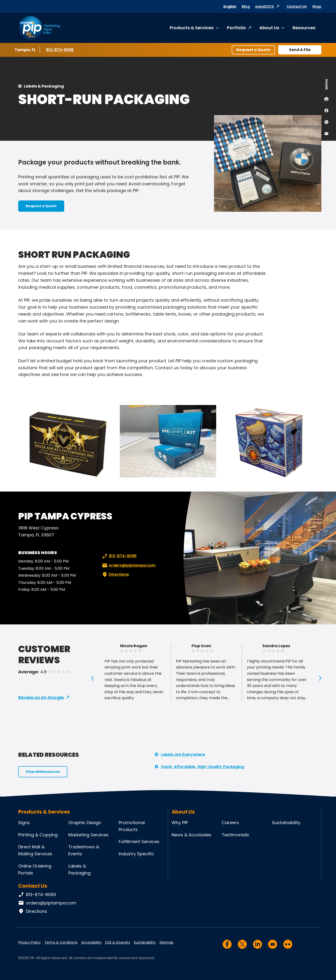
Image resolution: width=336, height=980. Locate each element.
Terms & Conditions (61, 942)
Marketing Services (88, 835)
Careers (230, 823)
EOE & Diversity (118, 942)
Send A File (300, 50)
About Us (269, 28)
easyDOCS (265, 6)
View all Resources (43, 772)
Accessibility (91, 942)
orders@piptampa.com (128, 565)
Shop (317, 6)
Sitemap (166, 942)
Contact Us (297, 6)
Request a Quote (253, 50)
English (230, 6)
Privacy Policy (29, 942)
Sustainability (286, 823)
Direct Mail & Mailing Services (35, 850)
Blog (246, 6)
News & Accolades (191, 835)
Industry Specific (136, 854)
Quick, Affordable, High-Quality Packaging (202, 767)
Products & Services (192, 28)
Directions (115, 575)
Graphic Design (85, 823)
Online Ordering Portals (35, 869)
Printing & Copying (38, 835)
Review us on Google (41, 697)
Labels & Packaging (44, 86)
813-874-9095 (60, 50)
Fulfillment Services (139, 842)
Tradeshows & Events (84, 850)
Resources (304, 28)
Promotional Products (132, 826)
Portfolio (236, 28)
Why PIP (180, 823)
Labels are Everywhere (183, 754)
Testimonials (235, 835)
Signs (24, 823)
